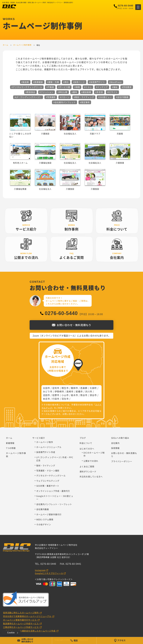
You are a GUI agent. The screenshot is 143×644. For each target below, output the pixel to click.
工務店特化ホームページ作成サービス (21, 627)
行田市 (56, 399)
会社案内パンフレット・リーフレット (54, 504)
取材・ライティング (46, 465)
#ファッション (46, 92)
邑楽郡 (84, 388)
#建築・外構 (53, 82)
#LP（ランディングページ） (28, 97)
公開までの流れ (91, 461)
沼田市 (46, 395)
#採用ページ (79, 82)
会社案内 (115, 443)
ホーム (9, 438)
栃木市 (75, 395)
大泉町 (93, 388)
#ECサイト (112, 92)
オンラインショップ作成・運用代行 (53, 491)
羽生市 (65, 399)
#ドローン (65, 97)
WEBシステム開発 (45, 519)
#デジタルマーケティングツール (27, 87)
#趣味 (74, 92)
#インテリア (102, 87)
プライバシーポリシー (122, 461)
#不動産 (50, 87)
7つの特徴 (11, 448)
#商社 (66, 82)
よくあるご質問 (87, 466)
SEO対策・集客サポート (48, 486)
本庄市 (46, 399)
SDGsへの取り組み (120, 438)
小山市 (65, 395)
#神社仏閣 (62, 92)
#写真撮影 (51, 97)
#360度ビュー (105, 97)
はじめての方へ (87, 449)
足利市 (56, 388)
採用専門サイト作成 (46, 452)
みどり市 (48, 391)
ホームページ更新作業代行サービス (20, 620)
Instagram (40, 570)
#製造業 (25, 82)
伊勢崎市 (59, 391)
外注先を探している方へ (91, 477)
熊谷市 (84, 395)
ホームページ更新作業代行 (49, 514)
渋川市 (89, 391)
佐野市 (56, 395)
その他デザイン (44, 524)
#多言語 (99, 92)
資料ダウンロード (88, 471)
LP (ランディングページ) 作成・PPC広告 (55, 459)
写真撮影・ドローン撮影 (48, 470)
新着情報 (10, 443)
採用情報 (115, 448)
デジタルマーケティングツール (51, 476)
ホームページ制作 (45, 442)
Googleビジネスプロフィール (49, 573)
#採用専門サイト (97, 82)
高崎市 (70, 391)
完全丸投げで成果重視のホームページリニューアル (27, 616)
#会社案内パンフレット (65, 102)
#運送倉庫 (86, 92)
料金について (86, 443)
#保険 (77, 87)
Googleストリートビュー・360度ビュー (55, 497)
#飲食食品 (30, 92)
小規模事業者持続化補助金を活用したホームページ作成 (30, 631)
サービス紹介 (39, 438)
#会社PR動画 (122, 97)
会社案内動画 (43, 509)
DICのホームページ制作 (94, 454)
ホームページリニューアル (49, 447)
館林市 (75, 388)
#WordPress (115, 82)
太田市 (46, 388)
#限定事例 (85, 102)
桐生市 (65, 388)
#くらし (88, 87)
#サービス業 (64, 87)
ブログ (83, 438)
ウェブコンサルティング (48, 481)
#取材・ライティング (84, 97)
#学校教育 (127, 87)
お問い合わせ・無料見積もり (124, 455)
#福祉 (115, 87)
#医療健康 (38, 82)
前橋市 (79, 391)
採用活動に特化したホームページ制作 (21, 613)
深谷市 (93, 395)
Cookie (11, 632)
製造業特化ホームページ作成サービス (21, 623)
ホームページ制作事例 (16, 455)
